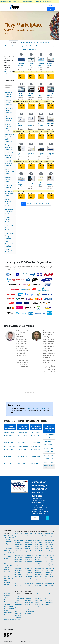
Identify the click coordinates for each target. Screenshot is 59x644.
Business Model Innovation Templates (19, 547)
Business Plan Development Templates (19, 549)
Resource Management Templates (50, 534)
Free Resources (39, 594)
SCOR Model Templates (50, 542)
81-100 (48, 204)
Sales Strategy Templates (50, 547)
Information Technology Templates (29, 575)
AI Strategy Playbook (41, 125)
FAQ (6, 613)
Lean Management (39, 596)
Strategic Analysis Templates (50, 557)
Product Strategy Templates (10, 457)
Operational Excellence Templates (9, 94)
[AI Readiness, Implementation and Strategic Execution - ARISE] (41, 89)
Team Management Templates (36, 463)
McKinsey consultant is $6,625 (37, 409)
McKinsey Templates (49, 452)
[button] (24, 393)
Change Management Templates (9, 147)
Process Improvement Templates (23, 463)
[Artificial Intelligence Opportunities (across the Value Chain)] (51, 89)
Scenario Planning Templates (50, 549)
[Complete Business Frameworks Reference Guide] (41, 149)
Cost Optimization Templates (19, 570)
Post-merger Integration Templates (39, 562)
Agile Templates (19, 536)
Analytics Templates (19, 538)
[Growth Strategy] (51, 59)
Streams (7, 576)
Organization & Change (28, 46)
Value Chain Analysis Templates (50, 581)
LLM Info (37, 603)
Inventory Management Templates (29, 579)
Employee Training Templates (36, 453)
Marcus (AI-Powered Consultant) (7, 602)
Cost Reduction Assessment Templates (19, 572)
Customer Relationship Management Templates (19, 581)
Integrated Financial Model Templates (8, 128)
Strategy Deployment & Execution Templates (50, 564)
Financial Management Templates (9, 163)
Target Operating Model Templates (50, 575)
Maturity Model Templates (36, 460)
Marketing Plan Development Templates (10, 463)
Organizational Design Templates (10, 228)
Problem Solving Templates (39, 568)
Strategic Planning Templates (8, 102)
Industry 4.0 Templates (29, 570)
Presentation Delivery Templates (9, 110)
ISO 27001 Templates (49, 462)
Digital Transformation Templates (49, 445)
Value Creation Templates (10, 460)
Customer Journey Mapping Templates (49, 459)
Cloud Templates (19, 557)
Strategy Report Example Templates (50, 568)
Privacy (6, 615)
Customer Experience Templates (49, 455)
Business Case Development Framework (32, 156)
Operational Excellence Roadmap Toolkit (51, 186)
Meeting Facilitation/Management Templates (39, 551)
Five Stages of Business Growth (21, 186)
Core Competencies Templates (10, 244)
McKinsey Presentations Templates (39, 549)
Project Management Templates (9, 118)
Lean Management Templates (23, 449)
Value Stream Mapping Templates (50, 585)
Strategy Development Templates (10, 453)
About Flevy (7, 593)
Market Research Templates (39, 542)
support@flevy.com (9, 619)
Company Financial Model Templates (8, 202)
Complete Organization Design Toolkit (32, 96)
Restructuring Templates (50, 536)
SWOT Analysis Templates (50, 544)
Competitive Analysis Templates (19, 562)
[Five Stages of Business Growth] (21, 179)
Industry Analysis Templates (29, 572)
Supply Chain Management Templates (9, 155)
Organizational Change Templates (10, 236)
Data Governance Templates (29, 536)
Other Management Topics (49, 428)
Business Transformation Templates (19, 553)
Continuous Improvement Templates (23, 460)
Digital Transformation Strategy (23, 95)
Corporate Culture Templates (8, 179)
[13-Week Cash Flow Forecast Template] (31, 59)
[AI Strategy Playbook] (41, 119)
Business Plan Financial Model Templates (10, 138)
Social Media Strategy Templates (50, 555)
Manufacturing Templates (39, 540)
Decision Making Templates (29, 540)
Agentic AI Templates (19, 534)
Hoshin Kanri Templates (29, 564)
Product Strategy (49, 594)
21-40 (29, 204)
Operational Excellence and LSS (18, 609)
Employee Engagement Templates (36, 457)
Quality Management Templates (23, 443)
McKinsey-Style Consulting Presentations (39, 607)
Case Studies (28, 600)
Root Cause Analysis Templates (50, 540)
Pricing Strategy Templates (10, 449)
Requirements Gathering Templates (39, 585)
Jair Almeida (33, 69)
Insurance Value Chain (51, 125)
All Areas (14, 42)
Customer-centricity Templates (19, 585)
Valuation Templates (50, 579)
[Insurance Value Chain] (51, 119)
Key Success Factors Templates (29, 583)
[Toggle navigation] (7, 7)
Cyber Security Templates (29, 534)
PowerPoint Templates (29, 50)
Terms (9, 613)
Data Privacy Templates (29, 538)
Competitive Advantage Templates (19, 560)
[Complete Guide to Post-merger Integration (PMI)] (51, 149)
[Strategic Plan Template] (41, 59)
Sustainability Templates (50, 572)
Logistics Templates (39, 536)
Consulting (51, 46)
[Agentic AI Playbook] (21, 149)
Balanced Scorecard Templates (19, 544)
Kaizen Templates (23, 453)
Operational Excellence (12, 46)
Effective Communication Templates (10, 171)
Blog (10, 615)
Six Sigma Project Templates (50, 553)
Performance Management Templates (9, 212)
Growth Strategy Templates (8, 220)
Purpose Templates (39, 579)
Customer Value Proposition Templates (19, 583)
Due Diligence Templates (29, 544)
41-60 (35, 204)
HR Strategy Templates (9, 251)
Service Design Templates (50, 551)
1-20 (24, 204)
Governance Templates (29, 557)
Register (51, 9)
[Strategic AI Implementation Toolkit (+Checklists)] (31, 179)
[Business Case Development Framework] (31, 149)
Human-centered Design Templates (29, 566)
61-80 (41, 204)
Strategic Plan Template (41, 65)
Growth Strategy (50, 65)
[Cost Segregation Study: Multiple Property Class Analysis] (41, 179)
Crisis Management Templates (19, 575)
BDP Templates (18, 542)
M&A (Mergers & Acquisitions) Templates (10, 193)
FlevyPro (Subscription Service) (8, 572)
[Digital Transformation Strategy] (21, 89)
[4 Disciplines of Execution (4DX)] (31, 119)
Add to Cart (21, 77)
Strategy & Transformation (27, 42)
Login (50, 5)
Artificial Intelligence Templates (49, 448)
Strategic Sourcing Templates (23, 457)
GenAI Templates (29, 555)
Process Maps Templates (39, 572)
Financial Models (41, 46)
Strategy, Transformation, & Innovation (19, 598)
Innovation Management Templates (29, 577)
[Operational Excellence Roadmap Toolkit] (51, 179)
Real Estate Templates (39, 583)
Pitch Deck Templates (39, 560)
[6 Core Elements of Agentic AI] (21, 119)
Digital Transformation (43, 42)
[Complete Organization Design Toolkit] (31, 89)
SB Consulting (43, 129)
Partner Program (9, 606)
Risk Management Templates (23, 446)
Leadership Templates (8, 186)
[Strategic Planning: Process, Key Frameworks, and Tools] (21, 59)
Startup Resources (50, 600)
